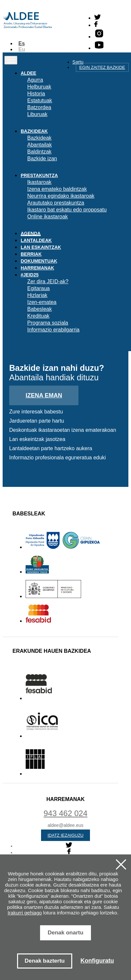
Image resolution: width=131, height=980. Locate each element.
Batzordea (39, 107)
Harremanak (37, 268)
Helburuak (39, 87)
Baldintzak (39, 152)
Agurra (35, 80)
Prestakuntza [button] (39, 175)
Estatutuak (40, 100)
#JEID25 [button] (30, 275)
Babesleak (40, 309)
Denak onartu (65, 933)
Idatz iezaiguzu (66, 835)
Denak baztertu (45, 961)
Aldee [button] (28, 73)
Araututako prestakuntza (56, 203)
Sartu (78, 62)
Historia (36, 94)
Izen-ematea (42, 302)
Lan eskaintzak (41, 247)
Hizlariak (37, 295)
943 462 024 (65, 813)
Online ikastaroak (48, 217)
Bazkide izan (42, 159)
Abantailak (40, 145)
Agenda (31, 233)
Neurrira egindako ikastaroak (61, 196)
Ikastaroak (39, 182)
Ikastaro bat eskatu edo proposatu (67, 210)
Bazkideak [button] (34, 131)
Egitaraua (39, 288)
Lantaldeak (36, 240)
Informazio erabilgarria (53, 330)
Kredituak (38, 316)
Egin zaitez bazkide (102, 67)
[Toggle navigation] (11, 60)
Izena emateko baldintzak (57, 189)
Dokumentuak (39, 261)
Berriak (31, 254)
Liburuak (37, 114)
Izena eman (44, 395)
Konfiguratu (97, 961)
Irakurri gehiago (25, 913)
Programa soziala (48, 323)
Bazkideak (39, 138)
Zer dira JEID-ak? (48, 281)
